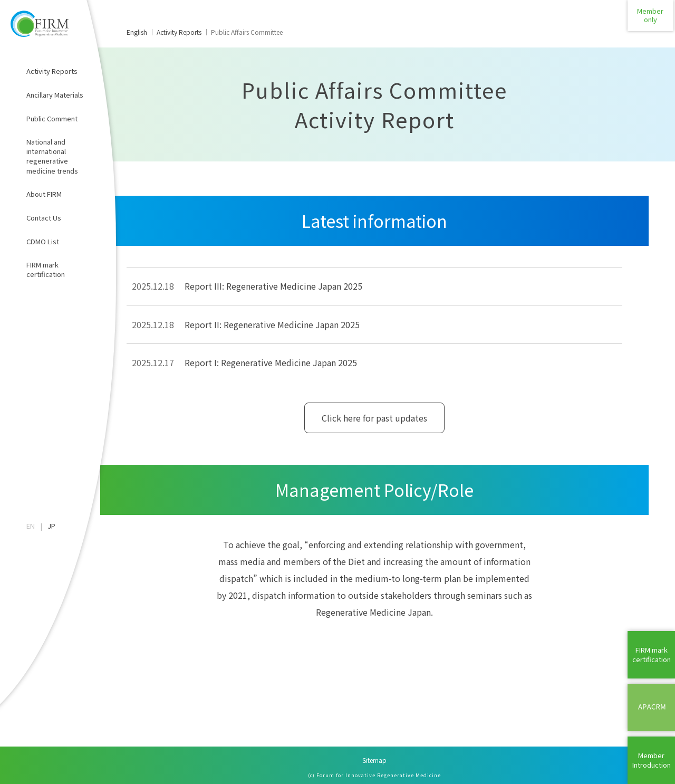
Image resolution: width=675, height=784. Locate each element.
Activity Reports (52, 71)
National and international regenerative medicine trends (52, 156)
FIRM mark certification (46, 269)
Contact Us (44, 218)
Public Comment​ (52, 118)
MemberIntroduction (652, 760)
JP (51, 526)
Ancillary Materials (55, 95)
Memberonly (651, 23)
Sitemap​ (374, 760)
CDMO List (43, 241)
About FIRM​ (44, 194)
